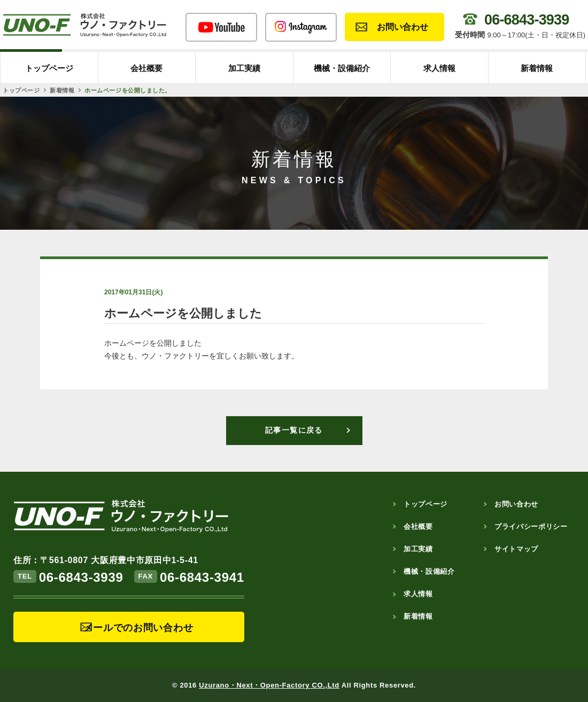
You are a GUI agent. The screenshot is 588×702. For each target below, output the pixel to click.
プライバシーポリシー (531, 526)
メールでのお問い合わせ (138, 628)
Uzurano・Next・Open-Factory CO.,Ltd (269, 685)
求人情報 (439, 68)
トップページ (49, 68)
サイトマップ (516, 549)
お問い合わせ (403, 27)
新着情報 (537, 68)
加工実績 (244, 68)
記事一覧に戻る (294, 430)
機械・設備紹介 (342, 68)
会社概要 (146, 68)
